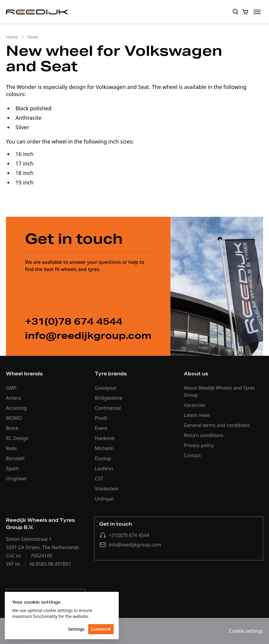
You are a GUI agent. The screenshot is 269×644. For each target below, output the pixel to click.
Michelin (104, 448)
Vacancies (195, 405)
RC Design (17, 438)
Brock (12, 428)
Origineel (16, 479)
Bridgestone (108, 398)
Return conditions (204, 435)
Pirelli (101, 418)
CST (99, 479)
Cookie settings (246, 631)
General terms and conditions (217, 425)
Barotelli (15, 458)
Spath (12, 468)
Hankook (105, 438)
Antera (13, 398)
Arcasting (16, 408)
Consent (101, 629)
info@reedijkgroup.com (130, 545)
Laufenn (104, 468)
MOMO (14, 418)
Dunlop (103, 458)
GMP (11, 388)
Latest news (197, 415)
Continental (108, 408)
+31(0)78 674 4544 (124, 535)
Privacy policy (199, 445)
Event (101, 428)
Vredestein (107, 489)
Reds (11, 448)
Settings (76, 629)
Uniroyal (104, 499)
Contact (192, 455)
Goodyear (106, 388)
